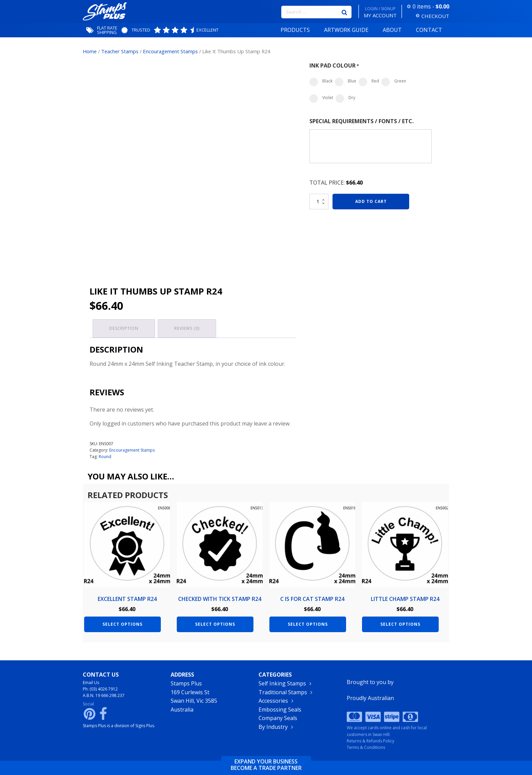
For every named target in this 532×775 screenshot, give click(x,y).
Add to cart (371, 201)
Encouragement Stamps (170, 51)
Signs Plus (145, 726)
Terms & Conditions (366, 747)
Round (105, 456)
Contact (429, 30)
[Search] (344, 12)
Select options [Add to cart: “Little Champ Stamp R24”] (400, 623)
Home (90, 51)
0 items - (431, 6)
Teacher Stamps (120, 51)
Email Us (91, 683)
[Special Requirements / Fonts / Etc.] (370, 146)
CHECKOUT (435, 16)
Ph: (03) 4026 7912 (100, 690)
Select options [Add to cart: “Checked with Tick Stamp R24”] (215, 623)
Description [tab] (124, 328)
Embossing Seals (280, 710)
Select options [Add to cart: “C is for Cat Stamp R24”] (308, 623)
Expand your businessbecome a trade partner (266, 765)
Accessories (273, 701)
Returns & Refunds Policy (370, 741)
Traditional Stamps (283, 693)
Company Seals (278, 719)
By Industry (273, 727)
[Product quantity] (319, 202)
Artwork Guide (346, 30)
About (392, 30)
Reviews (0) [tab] (188, 328)
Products (295, 30)
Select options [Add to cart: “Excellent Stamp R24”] (122, 623)
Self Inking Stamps (282, 684)
